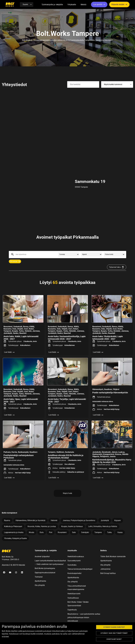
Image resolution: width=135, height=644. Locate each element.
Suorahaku (72, 565)
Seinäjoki (85, 532)
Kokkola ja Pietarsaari (13, 526)
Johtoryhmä (105, 569)
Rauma (7, 520)
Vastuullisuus (73, 598)
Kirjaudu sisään (118, 4)
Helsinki (54, 520)
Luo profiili (98, 4)
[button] (65, 5)
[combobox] (16, 254)
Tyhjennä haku (117, 267)
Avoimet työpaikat (42, 557)
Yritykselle (72, 5)
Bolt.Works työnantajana (45, 568)
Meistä (83, 5)
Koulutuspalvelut (74, 573)
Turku (110, 532)
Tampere (98, 532)
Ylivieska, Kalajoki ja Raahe (15, 538)
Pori (51, 532)
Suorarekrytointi (74, 561)
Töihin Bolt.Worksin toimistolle (113, 557)
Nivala (32, 532)
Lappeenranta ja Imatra (14, 532)
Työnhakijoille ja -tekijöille (52, 5)
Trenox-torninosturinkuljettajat (80, 569)
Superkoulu (72, 610)
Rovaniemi (62, 532)
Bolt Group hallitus (108, 573)
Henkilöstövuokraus (76, 557)
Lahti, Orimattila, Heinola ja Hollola (103, 526)
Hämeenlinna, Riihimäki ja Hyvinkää (30, 520)
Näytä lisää (67, 493)
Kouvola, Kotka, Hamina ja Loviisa (42, 526)
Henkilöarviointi (74, 594)
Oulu (42, 532)
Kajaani (118, 520)
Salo (74, 532)
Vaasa (120, 532)
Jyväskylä (105, 520)
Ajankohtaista (40, 581)
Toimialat (39, 577)
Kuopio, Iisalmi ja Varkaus (72, 526)
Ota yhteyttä (40, 585)
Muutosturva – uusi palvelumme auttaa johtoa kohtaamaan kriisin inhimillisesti (84, 617)
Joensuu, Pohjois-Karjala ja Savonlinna (79, 520)
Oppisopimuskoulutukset (45, 573)
